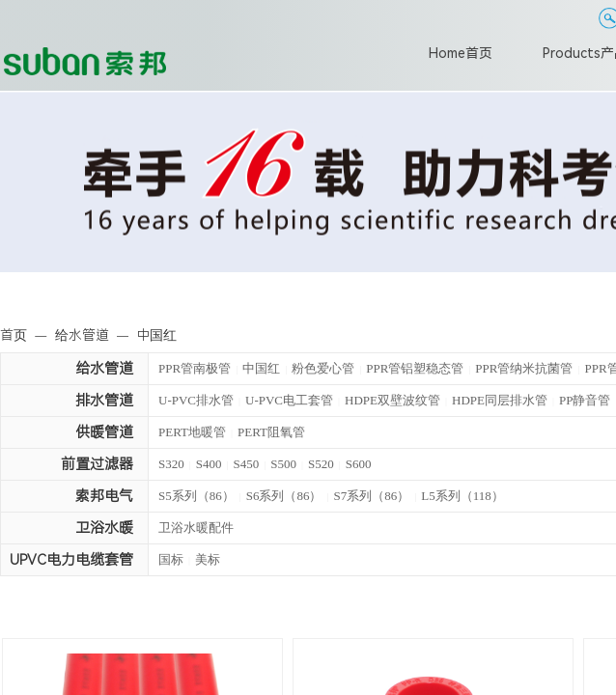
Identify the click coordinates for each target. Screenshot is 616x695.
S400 (209, 464)
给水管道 (104, 369)
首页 (14, 335)
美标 (208, 559)
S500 (283, 464)
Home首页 (461, 53)
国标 (171, 559)
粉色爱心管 (323, 368)
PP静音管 (585, 400)
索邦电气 (104, 496)
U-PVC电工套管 (289, 400)
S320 (171, 464)
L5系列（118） (462, 496)
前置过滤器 (97, 464)
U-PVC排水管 (196, 400)
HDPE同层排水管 (500, 400)
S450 (247, 464)
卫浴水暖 (104, 528)
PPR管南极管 (195, 368)
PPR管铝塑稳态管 (415, 368)
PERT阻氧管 (271, 432)
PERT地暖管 (192, 432)
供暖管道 (104, 432)
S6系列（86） (284, 496)
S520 (321, 464)
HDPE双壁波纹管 (392, 400)
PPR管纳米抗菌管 (524, 368)
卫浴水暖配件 (196, 528)
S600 (359, 464)
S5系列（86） (196, 496)
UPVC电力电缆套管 (71, 560)
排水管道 (104, 401)
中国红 (261, 368)
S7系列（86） (372, 496)
